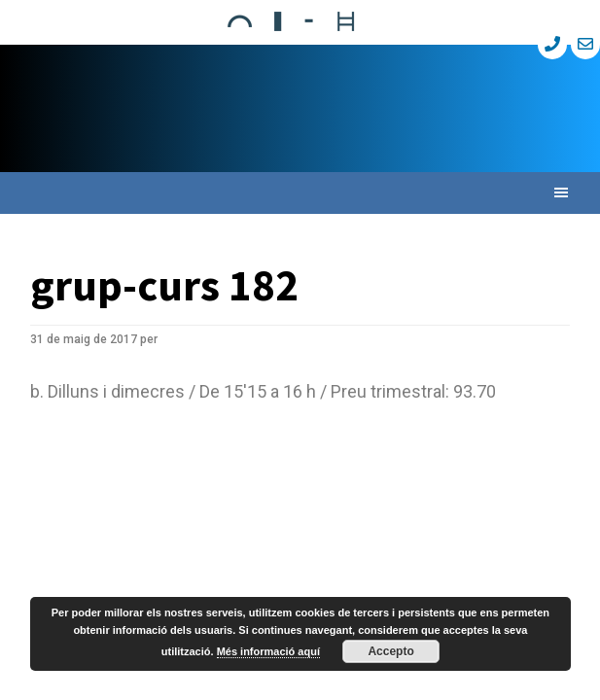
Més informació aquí (268, 651)
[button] (300, 193)
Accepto (390, 651)
